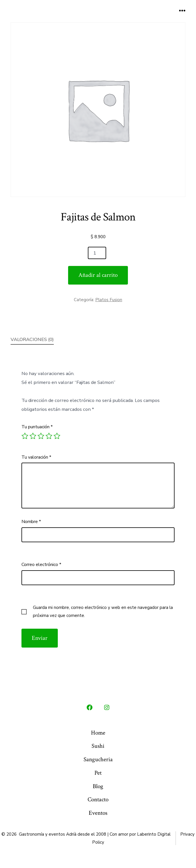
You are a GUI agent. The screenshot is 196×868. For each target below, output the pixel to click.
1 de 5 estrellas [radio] (25, 436)
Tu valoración (36, 457)
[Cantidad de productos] (97, 253)
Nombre (31, 522)
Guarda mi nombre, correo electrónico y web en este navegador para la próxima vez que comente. (103, 611)
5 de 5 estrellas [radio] (57, 436)
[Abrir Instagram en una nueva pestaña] (107, 707)
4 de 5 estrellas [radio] (49, 436)
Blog (98, 786)
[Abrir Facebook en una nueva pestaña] (90, 707)
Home (98, 733)
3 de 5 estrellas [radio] (41, 436)
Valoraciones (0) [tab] (32, 339)
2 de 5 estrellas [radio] (33, 436)
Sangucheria (98, 759)
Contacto (98, 799)
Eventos (98, 813)
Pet (98, 773)
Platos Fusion (109, 300)
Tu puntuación (37, 427)
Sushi (98, 746)
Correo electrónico (41, 565)
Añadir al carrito (98, 275)
